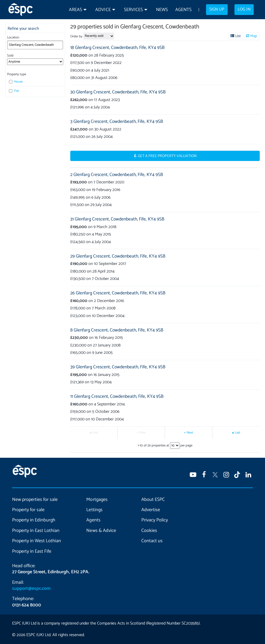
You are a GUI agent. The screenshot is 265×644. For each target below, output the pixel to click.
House (16, 82)
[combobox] (35, 45)
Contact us (152, 541)
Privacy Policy (155, 520)
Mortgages (97, 500)
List (238, 36)
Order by (76, 36)
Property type (16, 74)
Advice (103, 10)
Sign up (217, 9)
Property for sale (28, 510)
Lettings (94, 510)
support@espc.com (31, 588)
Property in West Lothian (37, 541)
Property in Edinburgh (34, 520)
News (162, 10)
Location (13, 37)
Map (254, 36)
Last (237, 433)
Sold (10, 56)
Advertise (151, 510)
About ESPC (153, 500)
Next (190, 433)
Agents (183, 10)
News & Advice (101, 531)
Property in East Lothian (36, 531)
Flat (14, 91)
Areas (76, 10)
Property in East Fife (32, 551)
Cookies (149, 531)
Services (133, 10)
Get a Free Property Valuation (167, 156)
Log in (244, 9)
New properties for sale (35, 500)
